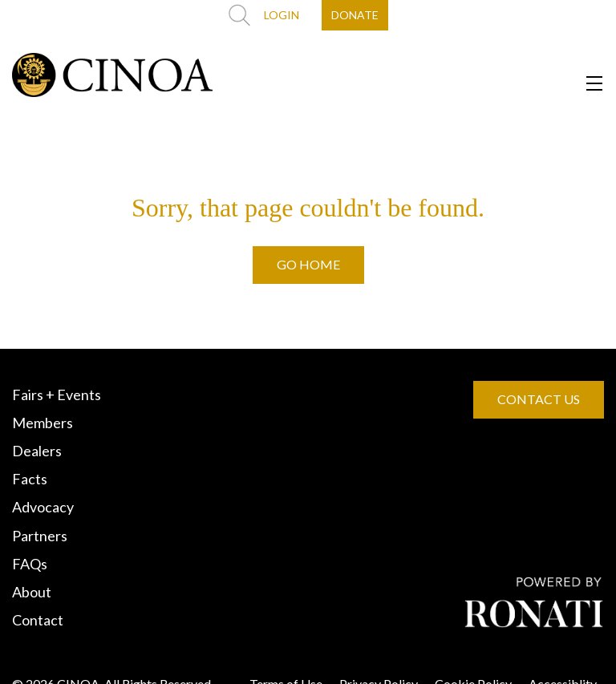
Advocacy (43, 507)
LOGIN (282, 15)
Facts (30, 479)
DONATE (355, 15)
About (32, 592)
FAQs (30, 564)
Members (43, 423)
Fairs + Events (57, 395)
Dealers (37, 451)
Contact (38, 620)
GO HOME (308, 264)
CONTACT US (539, 399)
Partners (40, 536)
